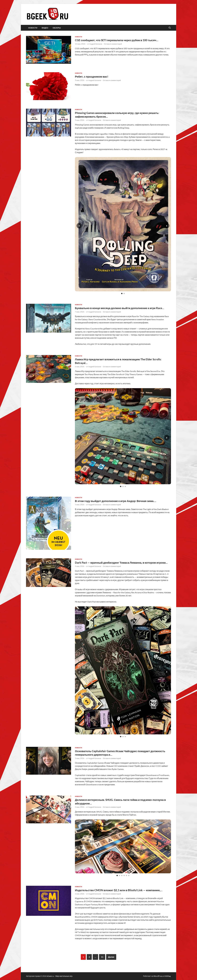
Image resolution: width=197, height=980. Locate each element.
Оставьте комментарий (113, 44)
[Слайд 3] (125, 486)
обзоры (57, 28)
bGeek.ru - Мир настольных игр (60, 976)
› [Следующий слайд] (167, 226)
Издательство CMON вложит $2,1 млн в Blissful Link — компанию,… (119, 890)
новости (33, 28)
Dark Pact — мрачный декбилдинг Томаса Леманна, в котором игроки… (121, 563)
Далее (111, 957)
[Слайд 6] (129, 876)
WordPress (158, 976)
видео (45, 28)
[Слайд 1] (122, 294)
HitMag (168, 976)
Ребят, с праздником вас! (92, 76)
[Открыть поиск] (170, 28)
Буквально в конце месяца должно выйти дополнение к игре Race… (120, 308)
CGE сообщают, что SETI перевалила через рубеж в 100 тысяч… (117, 40)
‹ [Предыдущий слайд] (79, 226)
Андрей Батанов (96, 44)
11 (102, 957)
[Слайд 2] (124, 294)
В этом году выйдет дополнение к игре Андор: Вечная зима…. (116, 501)
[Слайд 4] (124, 876)
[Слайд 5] (126, 876)
